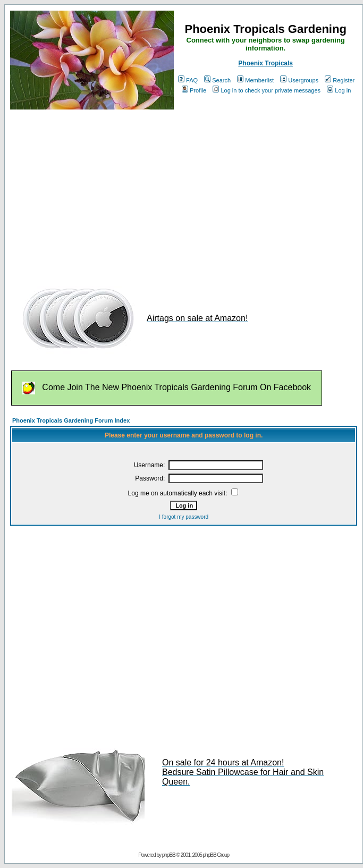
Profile (194, 90)
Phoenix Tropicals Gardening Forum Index (71, 420)
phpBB (169, 855)
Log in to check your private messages (267, 90)
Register (340, 80)
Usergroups (299, 80)
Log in (339, 90)
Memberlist (255, 80)
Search (217, 80)
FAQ (188, 80)
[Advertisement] (135, 193)
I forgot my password (184, 517)
